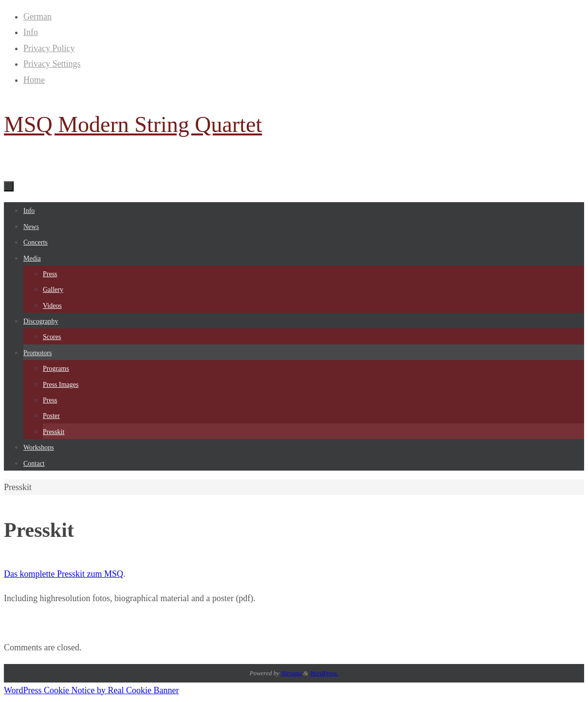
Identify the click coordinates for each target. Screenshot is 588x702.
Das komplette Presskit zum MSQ (64, 574)
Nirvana (291, 673)
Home (34, 80)
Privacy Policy (49, 48)
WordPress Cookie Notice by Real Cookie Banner (91, 690)
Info (31, 32)
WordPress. (324, 673)
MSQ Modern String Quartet (133, 124)
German (37, 17)
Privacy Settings (52, 64)
